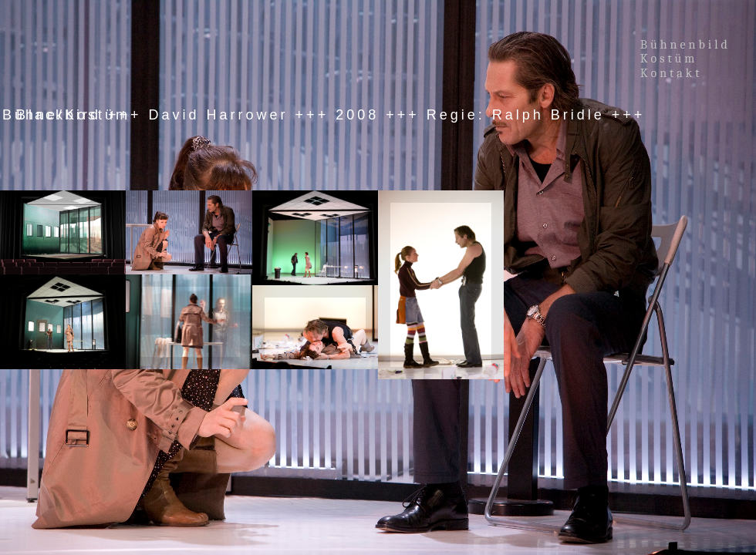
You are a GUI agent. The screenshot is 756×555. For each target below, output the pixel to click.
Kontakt (672, 73)
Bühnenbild (685, 45)
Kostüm (672, 59)
